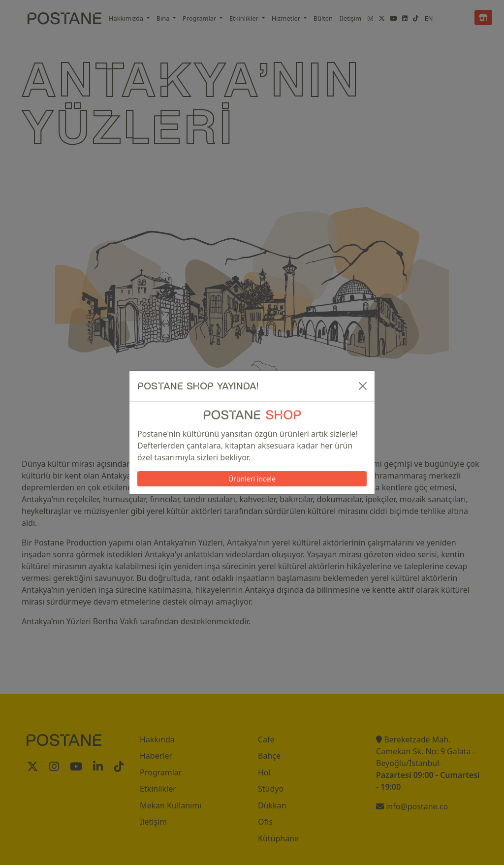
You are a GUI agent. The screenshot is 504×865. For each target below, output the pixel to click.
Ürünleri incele (252, 479)
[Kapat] (363, 386)
